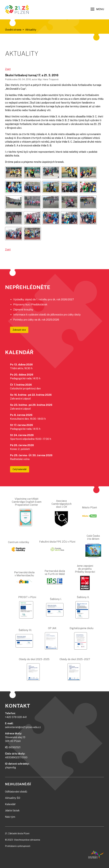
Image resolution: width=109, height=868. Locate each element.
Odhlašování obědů (16, 792)
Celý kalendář (20, 469)
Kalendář (10, 804)
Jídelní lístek (12, 811)
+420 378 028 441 (16, 717)
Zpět (8, 69)
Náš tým (10, 817)
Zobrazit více (19, 330)
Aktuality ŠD (13, 798)
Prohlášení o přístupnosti (18, 846)
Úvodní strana (13, 30)
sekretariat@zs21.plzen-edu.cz (23, 727)
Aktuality (31, 30)
